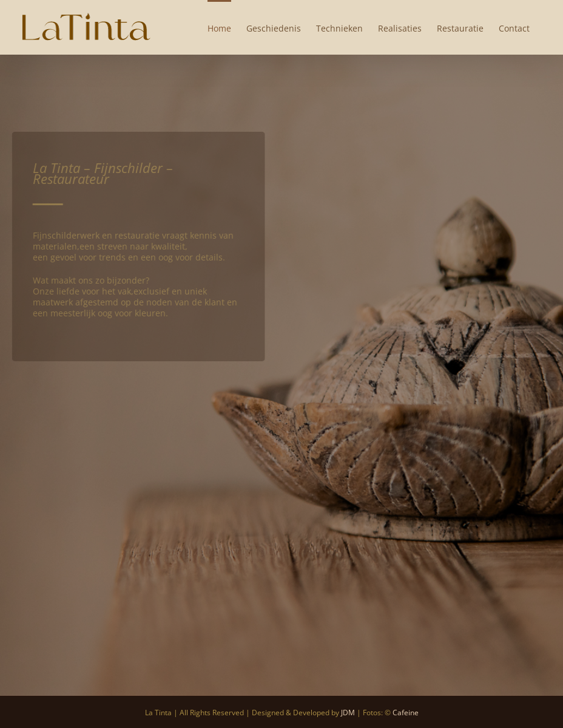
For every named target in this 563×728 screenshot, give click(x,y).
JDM (348, 713)
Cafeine (406, 713)
